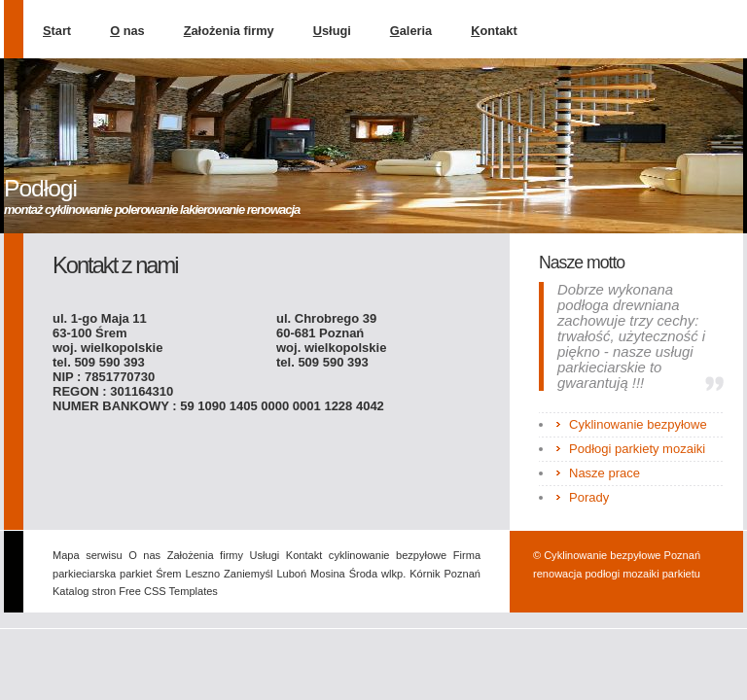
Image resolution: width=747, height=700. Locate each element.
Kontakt (304, 555)
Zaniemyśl (248, 574)
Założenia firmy (205, 555)
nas (127, 31)
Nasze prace (605, 473)
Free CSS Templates (168, 591)
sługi (332, 31)
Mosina (328, 574)
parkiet (136, 574)
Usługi (265, 555)
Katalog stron (86, 591)
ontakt (494, 31)
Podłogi (40, 188)
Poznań (462, 574)
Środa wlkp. (378, 574)
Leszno (203, 574)
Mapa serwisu (88, 555)
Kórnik (425, 574)
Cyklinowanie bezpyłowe (638, 424)
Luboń (291, 574)
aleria (411, 31)
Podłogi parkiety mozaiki (637, 449)
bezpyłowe (421, 555)
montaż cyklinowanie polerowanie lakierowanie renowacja (152, 210)
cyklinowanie (359, 555)
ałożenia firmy (229, 31)
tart (57, 31)
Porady (589, 497)
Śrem (168, 574)
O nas (144, 555)
